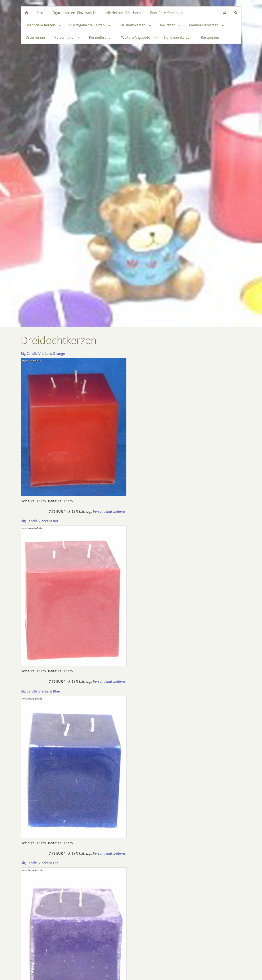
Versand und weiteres (109, 511)
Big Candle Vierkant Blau (40, 691)
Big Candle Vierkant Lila (39, 863)
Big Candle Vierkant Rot (39, 521)
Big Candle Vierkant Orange (43, 354)
